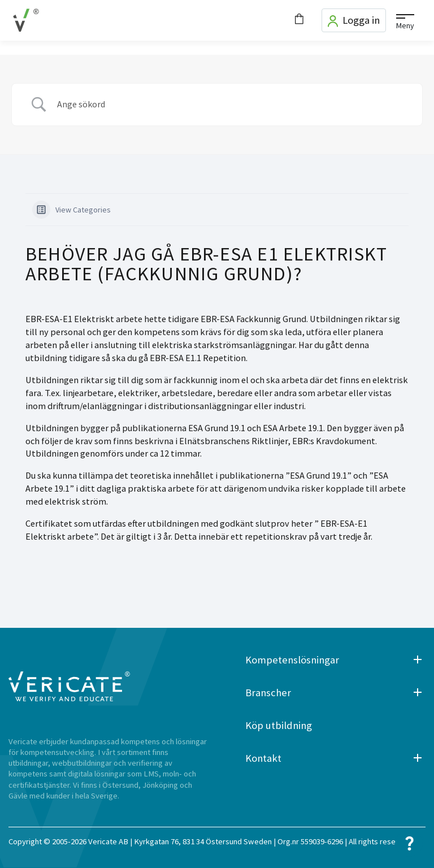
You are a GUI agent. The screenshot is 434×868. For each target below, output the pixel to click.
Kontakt (263, 758)
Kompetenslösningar (292, 660)
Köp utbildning (279, 725)
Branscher (268, 693)
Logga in (354, 20)
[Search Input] (231, 105)
